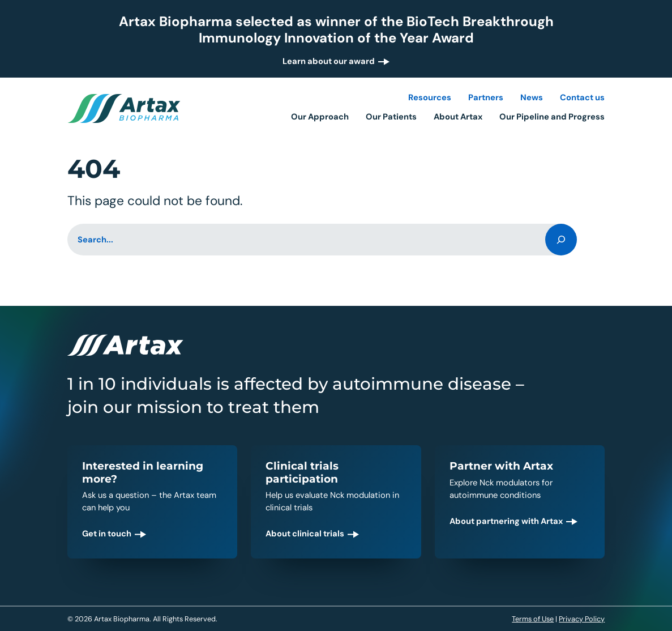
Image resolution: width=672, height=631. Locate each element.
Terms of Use (533, 619)
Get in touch (107, 534)
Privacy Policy (582, 619)
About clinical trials (305, 534)
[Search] (561, 240)
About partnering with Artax (506, 521)
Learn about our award (329, 61)
